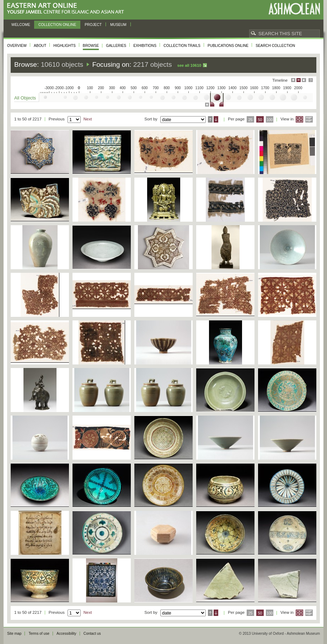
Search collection (275, 46)
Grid (299, 119)
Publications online (228, 46)
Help (311, 80)
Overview (17, 46)
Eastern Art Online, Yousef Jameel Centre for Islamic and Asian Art (67, 9)
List (309, 119)
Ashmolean (294, 9)
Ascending (210, 119)
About (40, 46)
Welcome (21, 25)
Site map (14, 634)
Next (88, 119)
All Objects (25, 98)
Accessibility (66, 634)
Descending (216, 119)
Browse (91, 46)
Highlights (65, 46)
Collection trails (182, 46)
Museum (118, 25)
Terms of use (39, 634)
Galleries (116, 46)
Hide (304, 80)
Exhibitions (145, 46)
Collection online (57, 25)
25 (251, 120)
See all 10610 (189, 65)
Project (93, 25)
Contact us (92, 634)
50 (260, 120)
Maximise (293, 80)
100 (270, 120)
